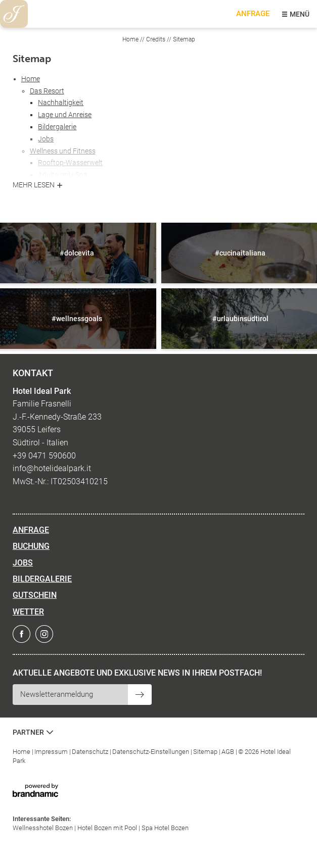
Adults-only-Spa (63, 175)
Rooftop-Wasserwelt (70, 163)
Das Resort (47, 91)
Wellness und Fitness (63, 151)
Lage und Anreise (65, 115)
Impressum (52, 752)
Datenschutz (91, 752)
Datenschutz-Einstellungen (151, 752)
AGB (229, 752)
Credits (156, 39)
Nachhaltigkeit (61, 103)
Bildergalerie (57, 127)
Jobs (46, 139)
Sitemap (206, 752)
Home (131, 39)
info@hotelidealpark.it (52, 468)
